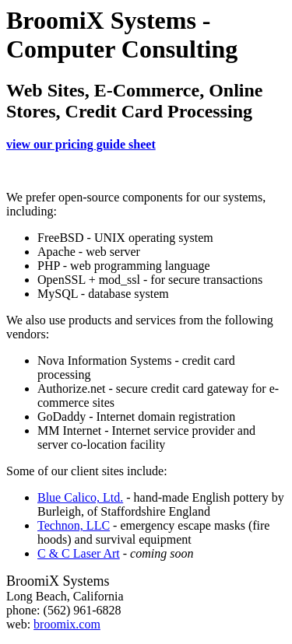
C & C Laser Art (79, 553)
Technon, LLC (74, 525)
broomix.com (67, 624)
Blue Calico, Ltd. (80, 497)
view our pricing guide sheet (81, 144)
